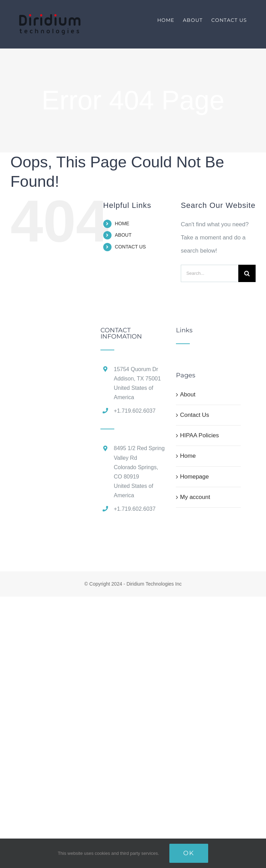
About (188, 394)
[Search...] (210, 273)
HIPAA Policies (199, 435)
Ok (189, 853)
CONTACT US (130, 247)
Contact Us (195, 415)
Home (188, 456)
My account (195, 497)
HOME (122, 223)
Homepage (194, 477)
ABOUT (123, 235)
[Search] (247, 273)
